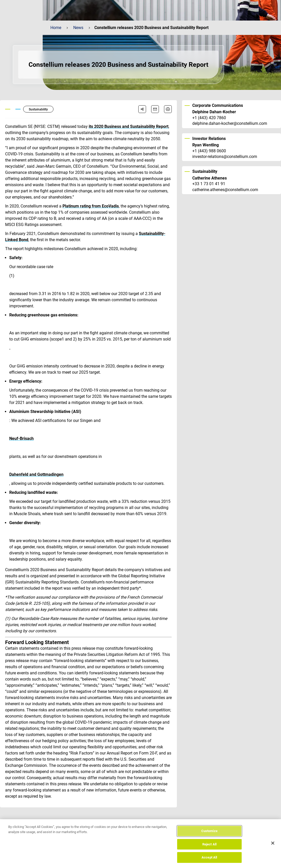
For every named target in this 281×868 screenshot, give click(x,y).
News (78, 28)
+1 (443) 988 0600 (209, 151)
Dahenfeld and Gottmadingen (36, 474)
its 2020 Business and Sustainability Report (129, 126)
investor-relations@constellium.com (225, 157)
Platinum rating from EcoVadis (91, 206)
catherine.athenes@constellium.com (225, 190)
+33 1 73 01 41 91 (209, 184)
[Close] (273, 844)
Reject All (209, 845)
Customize (209, 831)
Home (56, 28)
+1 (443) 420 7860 (209, 118)
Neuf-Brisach (21, 438)
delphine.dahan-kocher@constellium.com (230, 124)
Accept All (209, 858)
